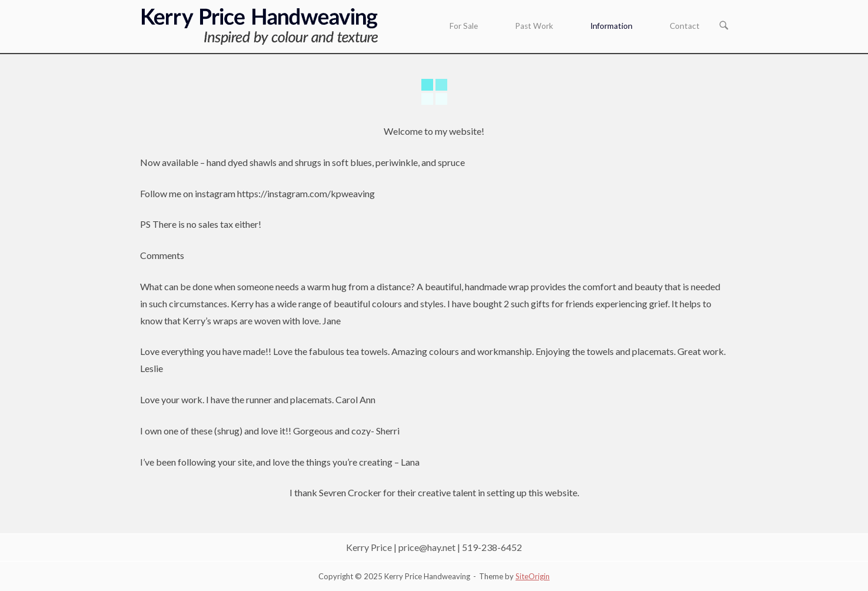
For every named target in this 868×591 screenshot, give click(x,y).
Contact (685, 26)
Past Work (534, 26)
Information (611, 26)
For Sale (464, 26)
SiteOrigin (533, 576)
